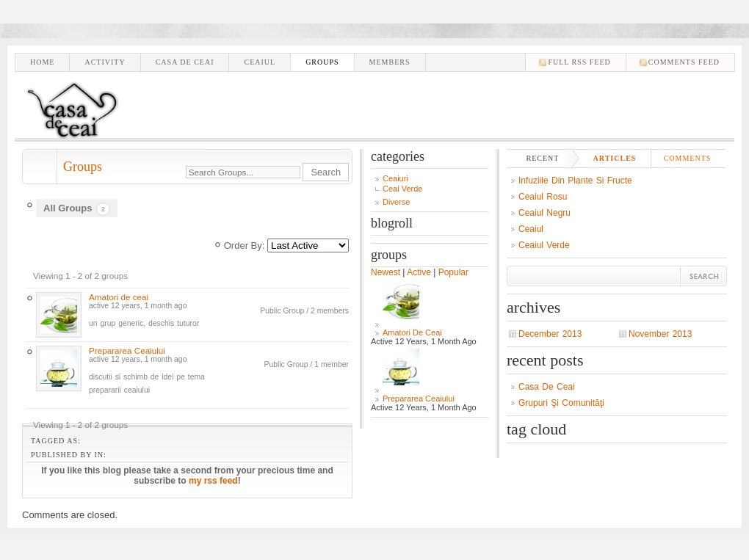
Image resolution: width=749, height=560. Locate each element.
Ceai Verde (402, 189)
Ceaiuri (395, 178)
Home (42, 62)
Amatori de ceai (119, 297)
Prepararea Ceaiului (127, 350)
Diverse (396, 202)
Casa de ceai (185, 62)
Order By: (245, 246)
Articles (615, 158)
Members (390, 62)
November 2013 (660, 334)
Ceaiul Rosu (543, 197)
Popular (453, 272)
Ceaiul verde (544, 245)
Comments (688, 158)
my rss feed (213, 481)
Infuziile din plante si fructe (575, 181)
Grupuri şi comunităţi (561, 403)
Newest (386, 272)
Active (419, 272)
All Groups (77, 209)
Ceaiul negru (544, 213)
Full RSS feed (579, 62)
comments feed (684, 62)
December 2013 (550, 334)
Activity (105, 62)
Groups (322, 62)
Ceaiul (260, 62)
